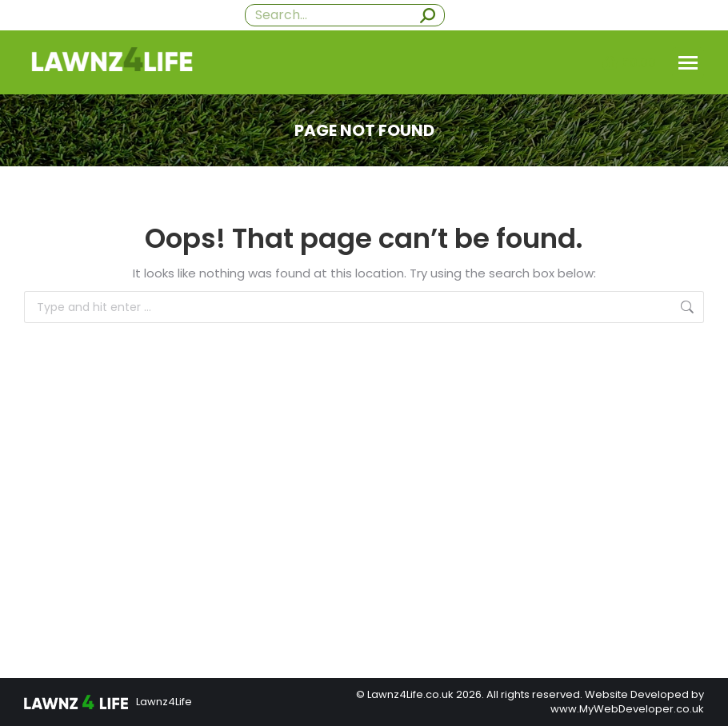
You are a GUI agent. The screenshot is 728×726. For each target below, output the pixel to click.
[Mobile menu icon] (688, 63)
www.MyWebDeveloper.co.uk (627, 709)
